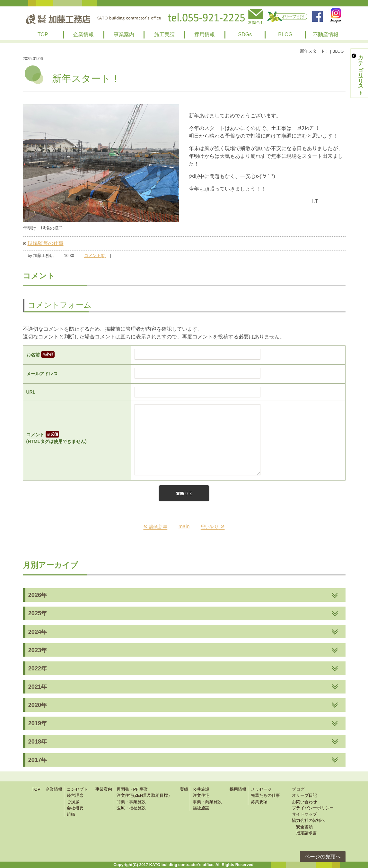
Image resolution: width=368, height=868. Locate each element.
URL (31, 392)
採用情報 (205, 34)
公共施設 (201, 789)
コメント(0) (95, 256)
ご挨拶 (73, 802)
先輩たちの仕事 (265, 795)
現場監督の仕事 (46, 243)
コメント (77, 438)
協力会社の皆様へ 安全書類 (309, 824)
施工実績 (164, 34)
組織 (71, 814)
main (184, 527)
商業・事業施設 (131, 802)
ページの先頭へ (323, 857)
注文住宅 (201, 795)
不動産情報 (326, 34)
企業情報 (83, 34)
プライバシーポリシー (313, 808)
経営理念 (75, 795)
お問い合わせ (304, 802)
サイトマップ (304, 814)
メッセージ (261, 789)
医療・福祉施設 (131, 808)
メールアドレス (42, 374)
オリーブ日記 (304, 795)
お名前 (41, 355)
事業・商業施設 (207, 802)
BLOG (285, 34)
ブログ (298, 789)
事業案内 (124, 34)
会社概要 (75, 808)
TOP (43, 34)
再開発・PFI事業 (132, 789)
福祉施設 (201, 808)
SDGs (245, 34)
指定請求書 (304, 833)
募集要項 (259, 802)
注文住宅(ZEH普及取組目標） (144, 795)
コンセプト (77, 789)
